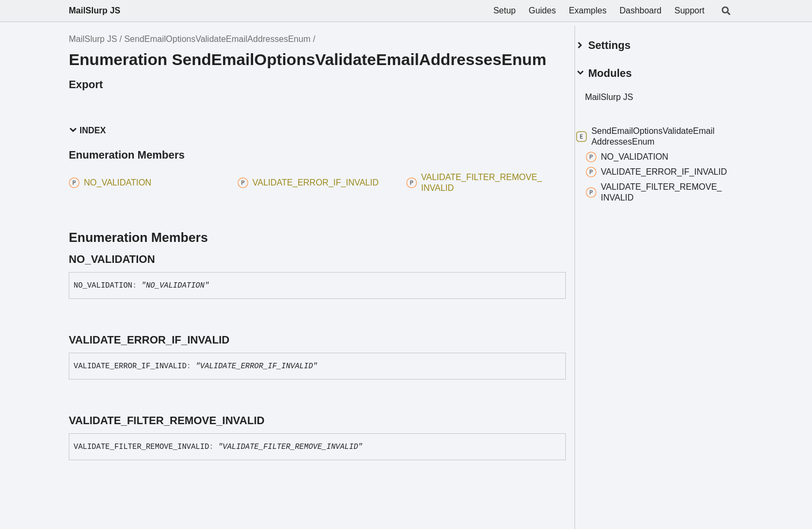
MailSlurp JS (95, 10)
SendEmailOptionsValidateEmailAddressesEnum (217, 39)
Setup (505, 10)
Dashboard (641, 10)
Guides (542, 10)
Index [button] (87, 130)
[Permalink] (164, 259)
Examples (587, 10)
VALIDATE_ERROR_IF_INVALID (653, 173)
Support (689, 10)
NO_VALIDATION (640, 153)
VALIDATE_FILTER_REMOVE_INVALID (646, 199)
